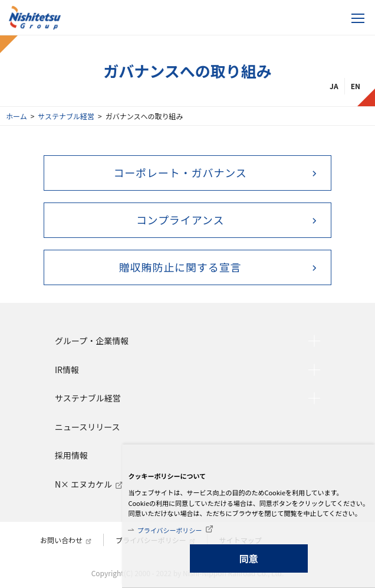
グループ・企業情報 (92, 341)
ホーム (17, 116)
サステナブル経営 (66, 116)
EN (356, 86)
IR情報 (67, 370)
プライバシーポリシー (170, 530)
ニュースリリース (88, 427)
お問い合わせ (61, 540)
